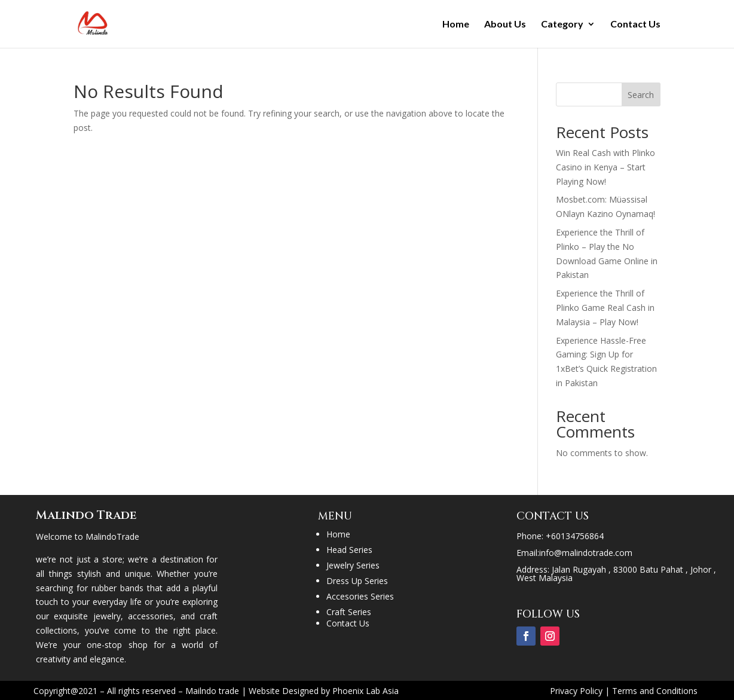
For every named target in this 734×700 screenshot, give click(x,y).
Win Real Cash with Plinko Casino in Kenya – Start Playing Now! (605, 167)
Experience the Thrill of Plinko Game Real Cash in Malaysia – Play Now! (605, 308)
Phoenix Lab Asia (366, 691)
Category (562, 25)
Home (456, 25)
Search (641, 95)
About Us (505, 25)
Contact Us (635, 25)
